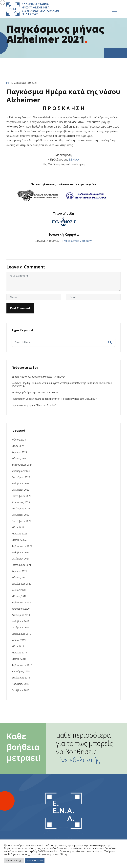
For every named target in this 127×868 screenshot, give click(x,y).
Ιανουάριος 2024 (21, 471)
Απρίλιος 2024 (19, 452)
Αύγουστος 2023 (21, 502)
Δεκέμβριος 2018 (21, 678)
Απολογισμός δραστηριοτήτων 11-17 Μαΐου (35, 392)
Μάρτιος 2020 (19, 596)
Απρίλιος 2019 (19, 653)
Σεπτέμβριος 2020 (21, 584)
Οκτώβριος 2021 (20, 559)
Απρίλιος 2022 (19, 534)
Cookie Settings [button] (14, 860)
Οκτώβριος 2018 (20, 690)
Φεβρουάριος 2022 (22, 546)
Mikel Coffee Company (78, 241)
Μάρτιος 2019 (19, 659)
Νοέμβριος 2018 (20, 684)
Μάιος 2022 (18, 527)
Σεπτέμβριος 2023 (21, 496)
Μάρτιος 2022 (19, 540)
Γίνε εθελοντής (78, 760)
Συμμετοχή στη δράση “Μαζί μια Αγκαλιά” (34, 405)
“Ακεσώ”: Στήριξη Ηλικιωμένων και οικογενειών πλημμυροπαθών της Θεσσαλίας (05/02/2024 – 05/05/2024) (63, 385)
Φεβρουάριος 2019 (22, 665)
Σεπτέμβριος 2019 (21, 634)
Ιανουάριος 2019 (21, 671)
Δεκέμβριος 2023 (21, 477)
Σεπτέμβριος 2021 (21, 565)
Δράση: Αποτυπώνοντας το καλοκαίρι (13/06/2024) (39, 377)
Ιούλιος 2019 (19, 640)
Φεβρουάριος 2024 (22, 465)
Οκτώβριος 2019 (20, 627)
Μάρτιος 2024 (19, 458)
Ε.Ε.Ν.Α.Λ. (74, 160)
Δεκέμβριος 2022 (21, 508)
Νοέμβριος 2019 (20, 621)
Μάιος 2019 (18, 646)
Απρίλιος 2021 (19, 571)
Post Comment (20, 308)
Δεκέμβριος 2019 (21, 615)
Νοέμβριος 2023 (20, 483)
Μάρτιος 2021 (19, 577)
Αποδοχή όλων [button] (35, 860)
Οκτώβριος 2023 (20, 490)
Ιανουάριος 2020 (21, 609)
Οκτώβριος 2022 (20, 515)
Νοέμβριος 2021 (20, 552)
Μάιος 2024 (18, 446)
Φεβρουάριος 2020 (22, 602)
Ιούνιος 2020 (19, 590)
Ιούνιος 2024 (19, 440)
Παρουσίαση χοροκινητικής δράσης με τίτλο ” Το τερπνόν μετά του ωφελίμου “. (55, 399)
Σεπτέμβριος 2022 (21, 521)
